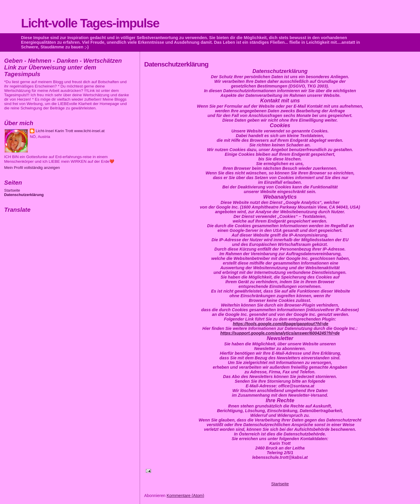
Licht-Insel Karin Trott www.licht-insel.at (70, 131)
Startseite (280, 484)
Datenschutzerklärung (24, 195)
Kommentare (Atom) (185, 496)
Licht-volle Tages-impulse (90, 23)
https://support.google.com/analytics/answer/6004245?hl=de (280, 333)
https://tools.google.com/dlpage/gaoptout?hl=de (281, 324)
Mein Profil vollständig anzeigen (32, 168)
